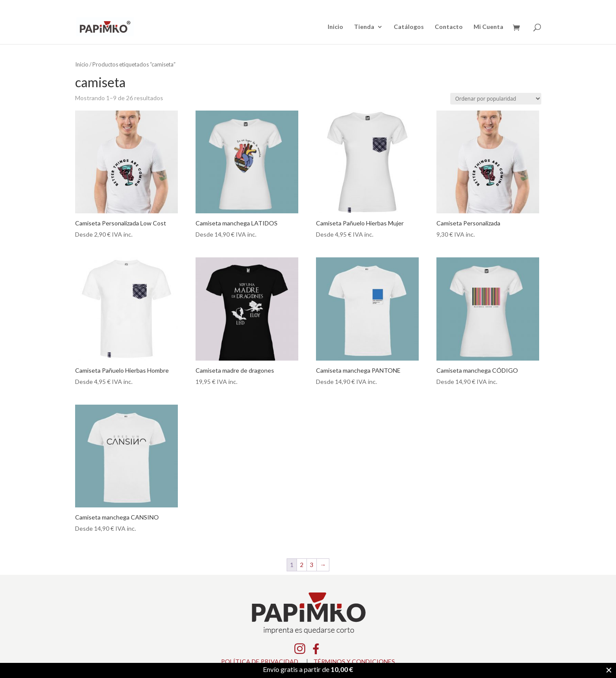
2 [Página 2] (302, 565)
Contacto (449, 27)
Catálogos (409, 27)
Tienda (364, 27)
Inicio (335, 27)
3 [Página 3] (312, 565)
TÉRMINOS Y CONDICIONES (354, 661)
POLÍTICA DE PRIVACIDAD (260, 661)
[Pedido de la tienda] (496, 99)
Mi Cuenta (488, 27)
